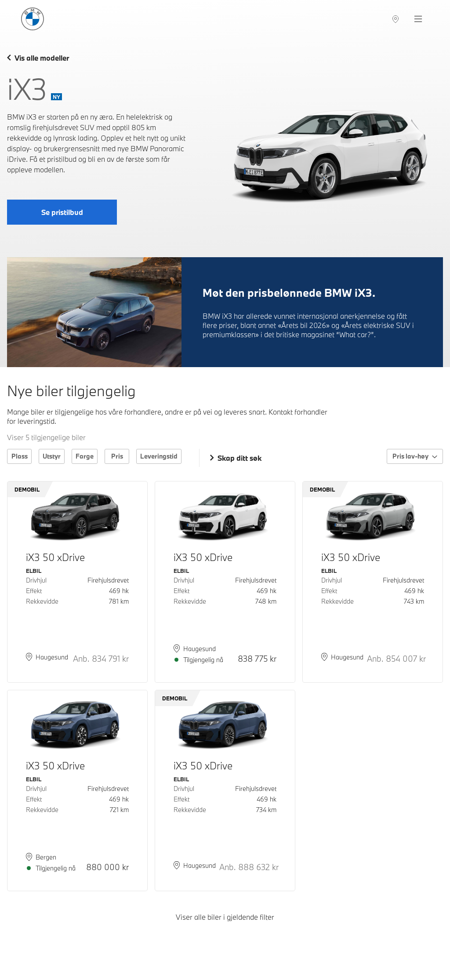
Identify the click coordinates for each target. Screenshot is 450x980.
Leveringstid (159, 456)
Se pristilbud (62, 212)
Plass (20, 456)
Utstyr (52, 456)
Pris (117, 456)
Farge (85, 456)
